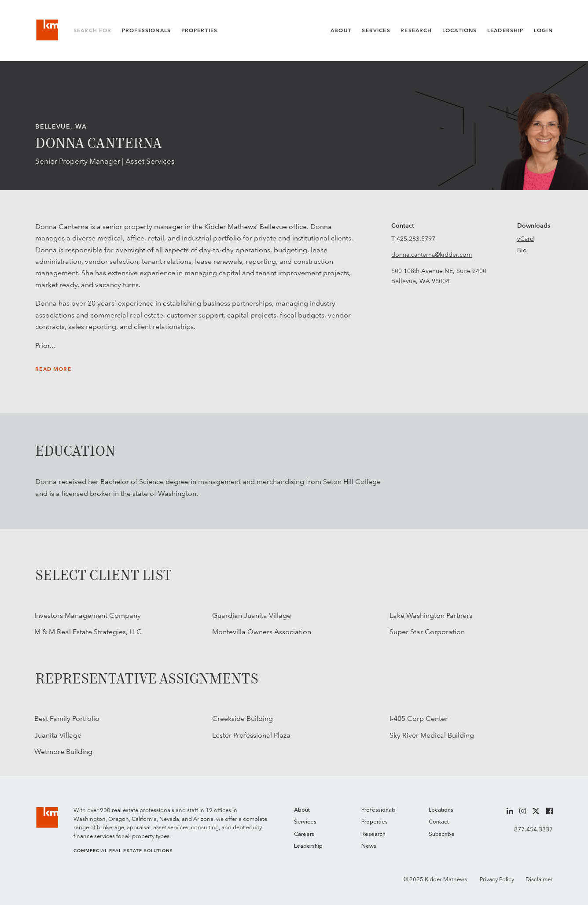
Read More (53, 369)
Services (376, 30)
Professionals (146, 30)
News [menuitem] (369, 846)
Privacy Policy (497, 879)
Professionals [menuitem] (379, 810)
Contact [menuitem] (439, 822)
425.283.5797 (416, 239)
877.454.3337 (533, 829)
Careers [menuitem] (304, 834)
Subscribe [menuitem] (442, 834)
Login (543, 30)
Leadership (505, 30)
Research (416, 30)
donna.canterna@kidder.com (432, 255)
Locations (460, 30)
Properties (200, 30)
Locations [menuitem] (441, 810)
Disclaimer (539, 879)
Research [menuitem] (373, 834)
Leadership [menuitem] (308, 846)
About (341, 30)
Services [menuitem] (305, 822)
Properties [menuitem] (375, 822)
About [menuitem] (302, 810)
